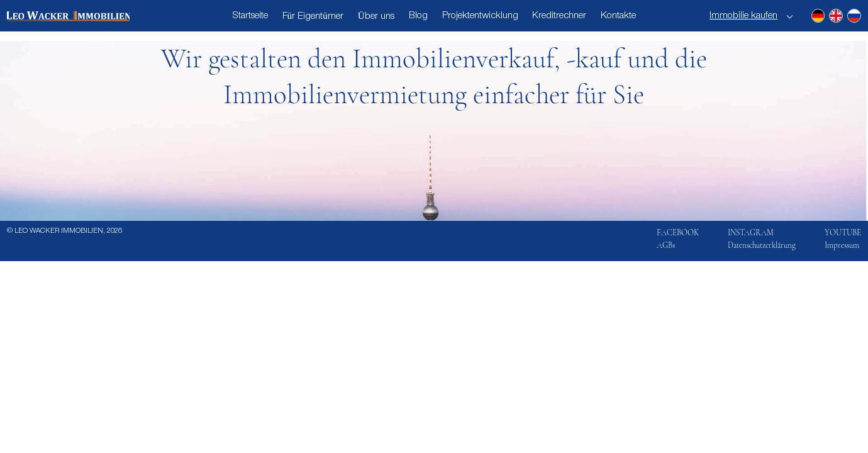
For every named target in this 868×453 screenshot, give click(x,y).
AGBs (666, 245)
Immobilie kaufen (743, 16)
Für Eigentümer (313, 16)
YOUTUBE (843, 233)
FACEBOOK (678, 233)
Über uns (376, 16)
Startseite (250, 16)
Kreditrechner (559, 16)
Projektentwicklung (480, 16)
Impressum (842, 245)
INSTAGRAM (751, 233)
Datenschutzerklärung (762, 245)
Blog (418, 16)
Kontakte (618, 16)
